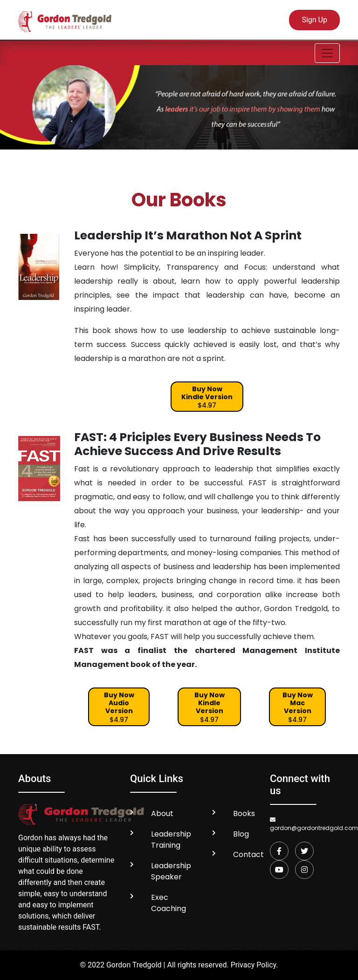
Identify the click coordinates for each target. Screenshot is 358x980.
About (162, 813)
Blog (241, 834)
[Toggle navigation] (327, 53)
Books (244, 813)
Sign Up (314, 20)
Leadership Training (171, 840)
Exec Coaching (169, 903)
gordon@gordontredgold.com (305, 824)
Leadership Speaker (171, 871)
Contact (248, 854)
